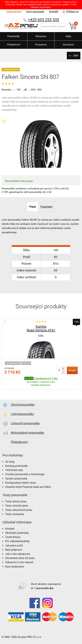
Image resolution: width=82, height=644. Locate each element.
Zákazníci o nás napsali (19, 562)
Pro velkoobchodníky (17, 541)
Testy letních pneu (16, 501)
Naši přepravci (14, 550)
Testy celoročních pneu (19, 510)
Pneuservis (41, 45)
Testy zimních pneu (17, 506)
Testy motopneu (15, 514)
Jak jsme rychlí (14, 546)
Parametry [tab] (47, 207)
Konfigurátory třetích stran (21, 483)
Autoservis (68, 45)
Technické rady (14, 470)
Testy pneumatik (35, 12)
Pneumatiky (14, 36)
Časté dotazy (13, 537)
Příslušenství (14, 45)
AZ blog (10, 462)
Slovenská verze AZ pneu (20, 558)
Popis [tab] (32, 207)
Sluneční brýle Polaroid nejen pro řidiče (28, 487)
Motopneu (41, 36)
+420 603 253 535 (44, 20)
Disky (68, 36)
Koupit (72, 370)
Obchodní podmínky (17, 533)
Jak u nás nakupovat (18, 554)
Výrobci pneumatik (16, 479)
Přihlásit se (70, 12)
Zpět (75, 55)
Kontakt (53, 12)
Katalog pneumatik (16, 466)
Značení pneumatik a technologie (25, 474)
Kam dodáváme (15, 567)
